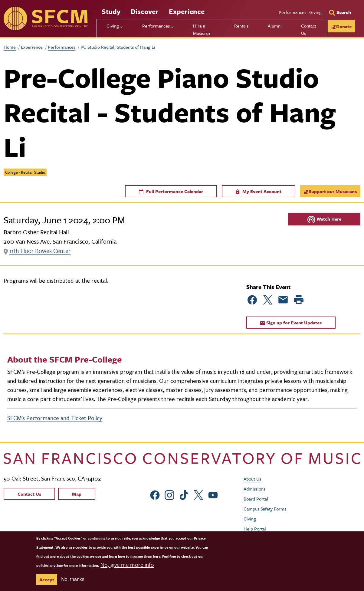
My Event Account (259, 191)
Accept (47, 580)
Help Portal (255, 528)
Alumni (275, 26)
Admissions (254, 488)
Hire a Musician (202, 29)
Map (77, 494)
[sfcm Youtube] (213, 494)
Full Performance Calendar (171, 191)
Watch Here (324, 219)
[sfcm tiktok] (184, 494)
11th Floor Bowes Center (40, 251)
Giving (315, 12)
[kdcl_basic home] (182, 459)
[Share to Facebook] (252, 300)
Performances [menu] (156, 26)
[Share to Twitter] (268, 300)
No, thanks (73, 579)
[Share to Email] (283, 300)
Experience (187, 11)
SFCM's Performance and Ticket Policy (55, 418)
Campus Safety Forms (265, 508)
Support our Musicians (330, 191)
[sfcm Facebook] (155, 494)
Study (111, 11)
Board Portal (256, 498)
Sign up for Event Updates (291, 323)
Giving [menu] (113, 26)
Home (10, 47)
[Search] (340, 12)
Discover (145, 11)
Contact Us (309, 29)
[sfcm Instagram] (170, 494)
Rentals (241, 26)
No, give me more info (127, 565)
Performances (292, 12)
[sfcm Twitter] (199, 494)
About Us (252, 478)
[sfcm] (46, 18)
